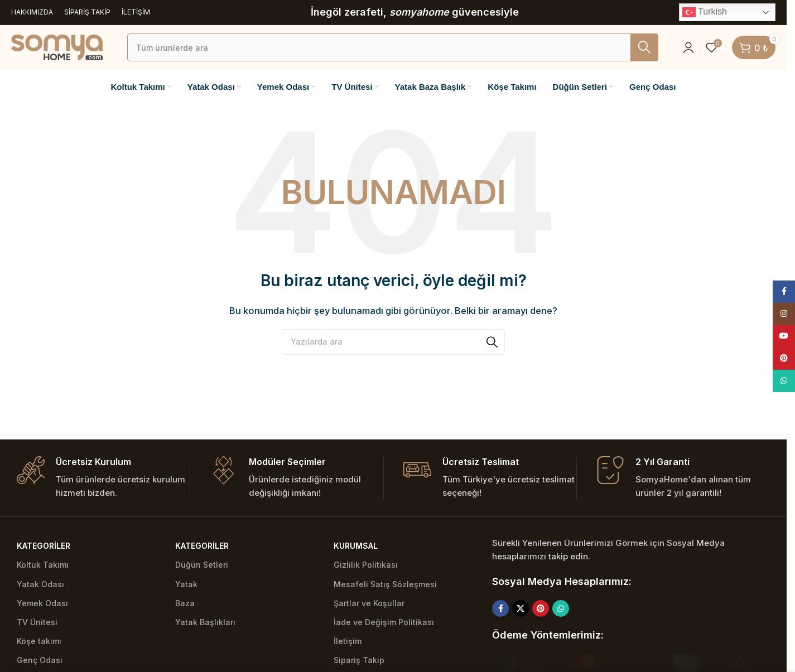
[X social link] (521, 608)
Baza (185, 603)
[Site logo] (57, 47)
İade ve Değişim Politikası (384, 622)
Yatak (186, 584)
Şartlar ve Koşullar (369, 603)
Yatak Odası (40, 584)
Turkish (705, 12)
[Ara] (393, 47)
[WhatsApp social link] (561, 608)
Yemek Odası (42, 603)
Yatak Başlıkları (205, 622)
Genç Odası (40, 660)
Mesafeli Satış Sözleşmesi (385, 584)
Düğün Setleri (202, 565)
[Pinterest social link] (541, 608)
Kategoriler (44, 546)
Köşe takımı (39, 641)
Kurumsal (356, 546)
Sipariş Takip (359, 660)
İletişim (348, 641)
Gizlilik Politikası (366, 565)
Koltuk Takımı (43, 565)
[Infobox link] (103, 478)
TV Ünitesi (37, 622)
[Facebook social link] (500, 608)
